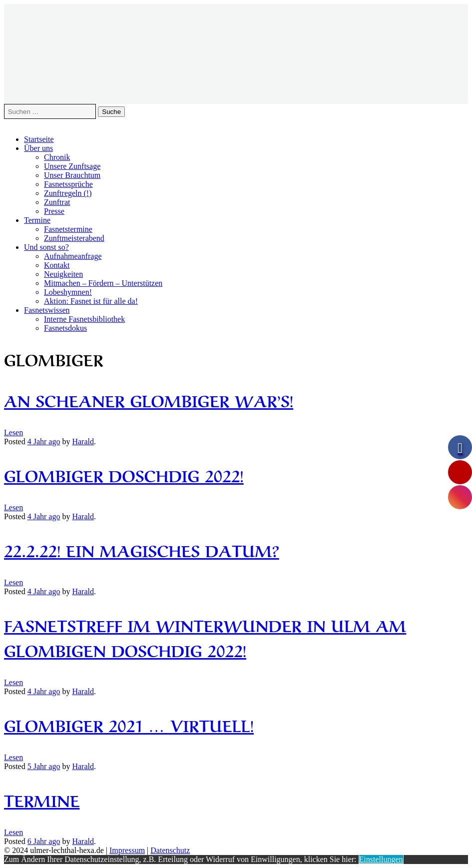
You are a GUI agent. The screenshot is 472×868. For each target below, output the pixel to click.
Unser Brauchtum (72, 175)
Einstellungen (381, 859)
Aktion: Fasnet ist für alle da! (91, 301)
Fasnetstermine (68, 229)
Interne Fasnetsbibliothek (84, 319)
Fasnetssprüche (68, 184)
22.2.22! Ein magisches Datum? (142, 549)
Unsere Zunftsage (72, 166)
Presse (54, 211)
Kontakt (57, 265)
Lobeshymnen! (68, 292)
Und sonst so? (46, 247)
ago (44, 441)
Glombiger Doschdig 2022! (124, 474)
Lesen (13, 433)
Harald (83, 441)
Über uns (38, 148)
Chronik (57, 157)
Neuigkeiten (63, 274)
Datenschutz (170, 850)
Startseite (39, 139)
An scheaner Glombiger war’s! (149, 400)
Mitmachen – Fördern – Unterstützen (103, 283)
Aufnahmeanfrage (73, 256)
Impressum (127, 850)
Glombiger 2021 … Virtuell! (129, 724)
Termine (37, 220)
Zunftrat (57, 202)
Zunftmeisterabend (74, 238)
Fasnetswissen (47, 310)
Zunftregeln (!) (68, 193)
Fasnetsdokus (65, 328)
